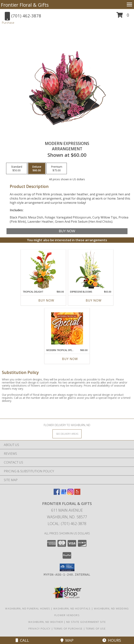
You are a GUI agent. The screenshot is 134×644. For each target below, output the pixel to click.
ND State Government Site (86, 622)
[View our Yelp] (77, 494)
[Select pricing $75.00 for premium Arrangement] (57, 168)
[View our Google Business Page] (64, 494)
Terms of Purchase (68, 629)
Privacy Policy (39, 629)
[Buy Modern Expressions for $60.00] (67, 231)
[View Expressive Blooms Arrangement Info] (91, 270)
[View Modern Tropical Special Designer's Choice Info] (67, 328)
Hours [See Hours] (112, 640)
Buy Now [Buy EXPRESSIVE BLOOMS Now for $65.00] (94, 300)
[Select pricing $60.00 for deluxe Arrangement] (37, 168)
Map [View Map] (67, 640)
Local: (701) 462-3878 (67, 524)
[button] (123, 16)
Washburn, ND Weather (46, 622)
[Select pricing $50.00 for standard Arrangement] (17, 168)
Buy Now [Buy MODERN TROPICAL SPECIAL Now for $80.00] (70, 359)
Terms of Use (96, 629)
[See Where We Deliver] (67, 434)
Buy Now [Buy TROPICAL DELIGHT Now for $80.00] (46, 300)
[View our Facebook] (57, 494)
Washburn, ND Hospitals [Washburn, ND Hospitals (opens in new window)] (72, 608)
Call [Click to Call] (22, 640)
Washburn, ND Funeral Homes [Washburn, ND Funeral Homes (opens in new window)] (28, 608)
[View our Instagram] (70, 494)
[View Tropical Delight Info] (43, 270)
